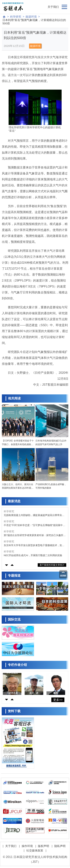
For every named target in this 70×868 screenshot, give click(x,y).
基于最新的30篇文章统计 (52, 565)
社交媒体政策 (35, 850)
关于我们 (53, 7)
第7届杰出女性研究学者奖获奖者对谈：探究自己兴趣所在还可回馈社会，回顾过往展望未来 (35, 535)
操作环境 (27, 846)
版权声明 (43, 846)
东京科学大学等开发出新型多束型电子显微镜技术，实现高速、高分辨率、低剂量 (34, 545)
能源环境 (31, 17)
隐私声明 (60, 846)
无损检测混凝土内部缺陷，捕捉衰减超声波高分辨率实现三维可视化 (34, 515)
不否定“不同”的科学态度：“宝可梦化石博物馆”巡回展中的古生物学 (34, 525)
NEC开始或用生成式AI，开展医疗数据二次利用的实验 (33, 555)
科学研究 (16, 17)
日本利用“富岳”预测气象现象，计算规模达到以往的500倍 (34, 22)
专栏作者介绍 (17, 665)
